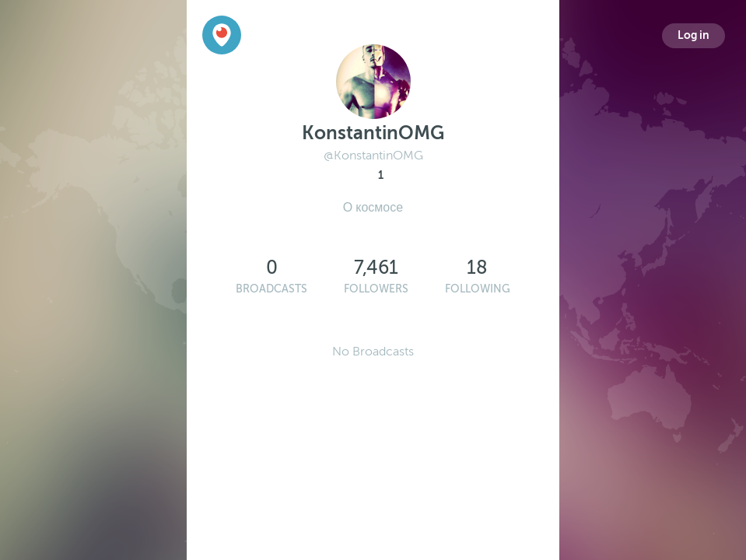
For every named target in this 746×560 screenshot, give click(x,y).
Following (478, 289)
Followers (376, 289)
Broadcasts (271, 289)
